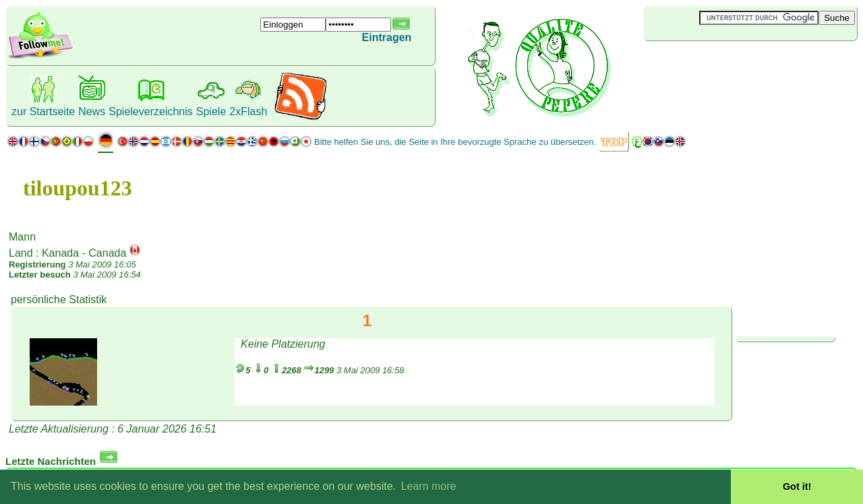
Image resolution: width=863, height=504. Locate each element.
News (92, 112)
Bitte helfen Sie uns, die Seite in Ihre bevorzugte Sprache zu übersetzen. (455, 142)
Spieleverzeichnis (151, 112)
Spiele (211, 112)
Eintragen (387, 37)
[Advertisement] (724, 63)
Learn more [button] (429, 486)
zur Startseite (43, 112)
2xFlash (248, 112)
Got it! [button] (797, 486)
